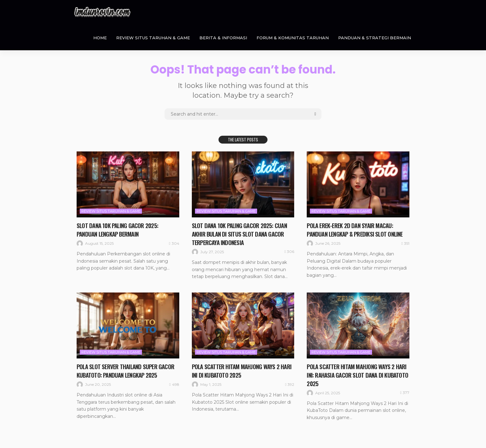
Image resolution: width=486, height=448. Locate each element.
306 (289, 251)
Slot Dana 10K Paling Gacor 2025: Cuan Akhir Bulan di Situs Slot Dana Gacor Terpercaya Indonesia (241, 233)
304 (174, 243)
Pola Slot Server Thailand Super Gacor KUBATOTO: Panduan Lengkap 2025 (127, 370)
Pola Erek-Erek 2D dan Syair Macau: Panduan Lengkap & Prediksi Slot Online (357, 229)
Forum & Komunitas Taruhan (293, 38)
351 (405, 243)
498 (174, 383)
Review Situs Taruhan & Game (153, 38)
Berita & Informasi (223, 38)
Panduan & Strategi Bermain (375, 38)
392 (290, 383)
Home (100, 38)
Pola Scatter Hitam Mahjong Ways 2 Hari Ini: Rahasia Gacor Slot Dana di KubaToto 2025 (352, 374)
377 (405, 391)
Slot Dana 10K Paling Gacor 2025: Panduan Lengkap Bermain (119, 229)
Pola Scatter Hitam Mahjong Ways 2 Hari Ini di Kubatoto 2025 (237, 370)
